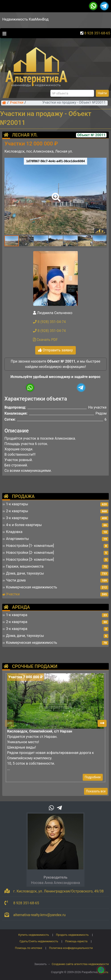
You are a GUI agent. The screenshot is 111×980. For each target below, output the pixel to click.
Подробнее (93, 777)
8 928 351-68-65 (97, 33)
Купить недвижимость (34, 935)
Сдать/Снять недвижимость (39, 941)
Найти (102, 93)
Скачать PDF (45, 340)
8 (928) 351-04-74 (49, 322)
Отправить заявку (55, 350)
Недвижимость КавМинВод (25, 19)
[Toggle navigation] (3, 33)
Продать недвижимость (72, 935)
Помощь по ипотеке (29, 948)
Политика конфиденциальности (71, 948)
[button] (55, 194)
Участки (17, 103)
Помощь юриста (76, 941)
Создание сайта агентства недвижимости (80, 964)
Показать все (96, 791)
